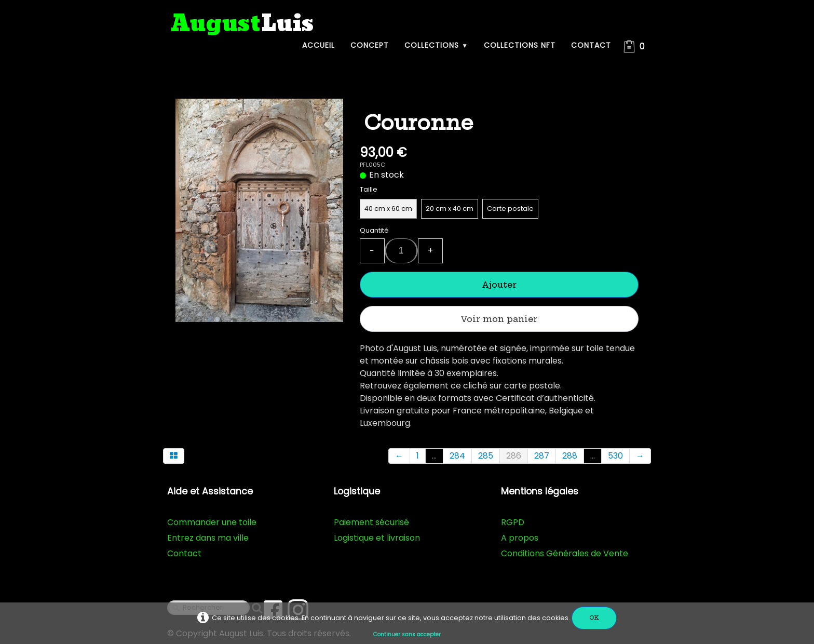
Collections (436, 45)
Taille (369, 189)
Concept (370, 45)
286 (514, 456)
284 (457, 456)
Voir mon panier (499, 319)
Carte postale (510, 209)
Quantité (374, 230)
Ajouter (499, 285)
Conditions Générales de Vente (565, 553)
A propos (520, 538)
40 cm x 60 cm (388, 209)
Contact (591, 45)
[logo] (242, 24)
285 (486, 456)
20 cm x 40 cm (450, 209)
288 (570, 456)
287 (542, 456)
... (434, 456)
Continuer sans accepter (407, 634)
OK (594, 618)
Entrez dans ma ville (208, 538)
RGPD (513, 522)
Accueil (318, 45)
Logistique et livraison (377, 538)
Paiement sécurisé (371, 522)
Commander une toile (212, 522)
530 (615, 456)
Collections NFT (520, 45)
